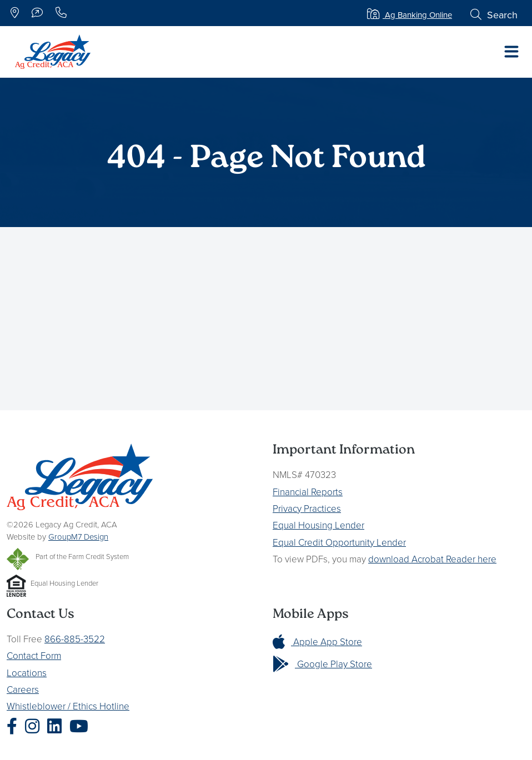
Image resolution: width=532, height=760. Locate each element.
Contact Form (34, 655)
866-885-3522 (75, 639)
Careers (23, 689)
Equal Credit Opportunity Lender (339, 542)
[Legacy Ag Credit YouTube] (82, 726)
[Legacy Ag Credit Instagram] (35, 726)
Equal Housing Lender (318, 525)
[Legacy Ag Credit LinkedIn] (57, 726)
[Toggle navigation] (511, 52)
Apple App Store (317, 641)
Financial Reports (308, 492)
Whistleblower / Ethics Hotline (68, 706)
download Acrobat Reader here (432, 559)
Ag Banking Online (410, 15)
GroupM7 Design (78, 537)
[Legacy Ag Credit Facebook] (15, 726)
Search (494, 15)
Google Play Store (322, 664)
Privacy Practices (307, 508)
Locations (27, 673)
